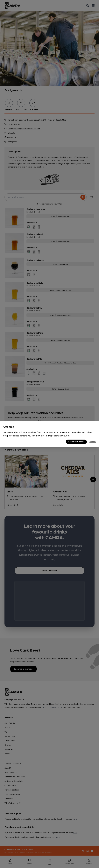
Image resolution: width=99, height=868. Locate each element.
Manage (93, 442)
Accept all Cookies (76, 441)
